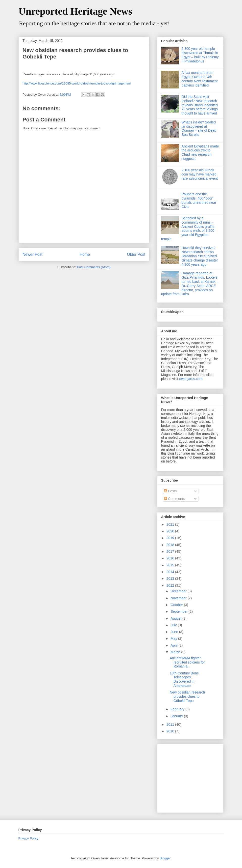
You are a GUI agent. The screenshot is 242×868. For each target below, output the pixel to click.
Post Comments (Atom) (94, 267)
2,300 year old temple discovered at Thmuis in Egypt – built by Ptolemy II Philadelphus (200, 55)
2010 (171, 731)
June (175, 632)
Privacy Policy (28, 838)
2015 (171, 565)
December (179, 591)
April (174, 645)
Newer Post (33, 254)
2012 (171, 585)
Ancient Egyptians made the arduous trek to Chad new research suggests (200, 152)
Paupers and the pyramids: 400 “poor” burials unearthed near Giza (199, 200)
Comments (174, 499)
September (179, 611)
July (174, 625)
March (176, 652)
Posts (170, 491)
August (176, 618)
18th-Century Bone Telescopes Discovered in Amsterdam (184, 679)
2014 (171, 572)
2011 (171, 724)
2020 (171, 531)
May (174, 638)
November (179, 598)
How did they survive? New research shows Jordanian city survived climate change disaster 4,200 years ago (200, 256)
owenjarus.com (191, 379)
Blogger (165, 858)
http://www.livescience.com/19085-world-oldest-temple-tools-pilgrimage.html (77, 83)
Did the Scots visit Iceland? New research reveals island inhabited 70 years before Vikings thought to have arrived (200, 105)
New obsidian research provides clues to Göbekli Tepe (187, 696)
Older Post (136, 254)
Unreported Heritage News (75, 11)
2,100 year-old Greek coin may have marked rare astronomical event (200, 174)
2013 (171, 579)
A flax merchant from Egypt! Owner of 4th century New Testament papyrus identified (200, 79)
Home (85, 254)
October (177, 605)
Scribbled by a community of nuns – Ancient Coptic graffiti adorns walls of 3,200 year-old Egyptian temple (188, 229)
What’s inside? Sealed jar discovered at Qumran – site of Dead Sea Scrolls (199, 128)
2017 (171, 551)
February (178, 709)
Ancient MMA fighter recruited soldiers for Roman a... (187, 662)
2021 (171, 524)
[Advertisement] (192, 777)
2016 (171, 558)
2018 (171, 545)
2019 (171, 538)
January (177, 716)
